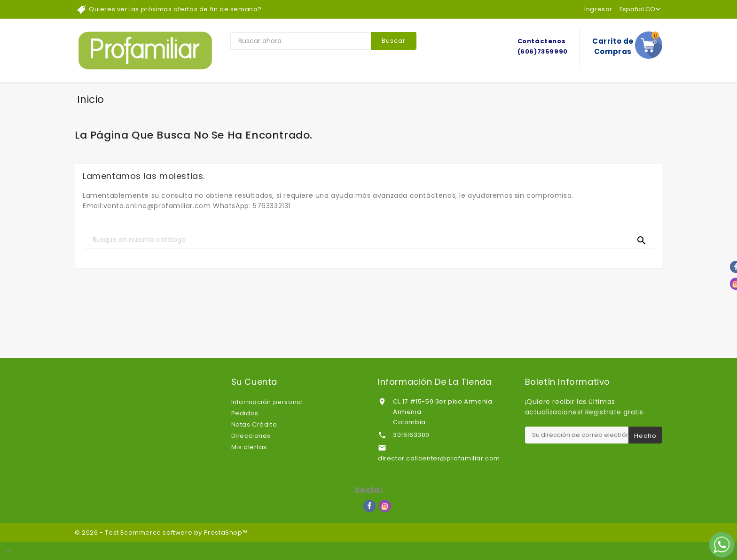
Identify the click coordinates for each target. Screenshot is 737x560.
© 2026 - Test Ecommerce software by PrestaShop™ (161, 533)
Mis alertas (249, 447)
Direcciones (251, 436)
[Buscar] (368, 240)
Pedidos (245, 413)
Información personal (267, 402)
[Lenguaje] (641, 9)
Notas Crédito (254, 424)
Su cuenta (254, 382)
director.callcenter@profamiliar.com (439, 458)
